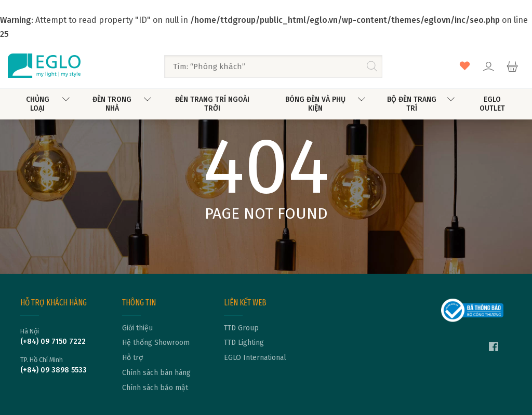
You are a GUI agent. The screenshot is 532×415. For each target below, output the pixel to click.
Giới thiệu (137, 328)
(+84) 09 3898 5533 (54, 370)
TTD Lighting (244, 343)
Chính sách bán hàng (156, 373)
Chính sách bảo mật (155, 388)
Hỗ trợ (132, 358)
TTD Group (241, 328)
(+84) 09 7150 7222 (53, 342)
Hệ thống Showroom (156, 343)
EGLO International (255, 358)
